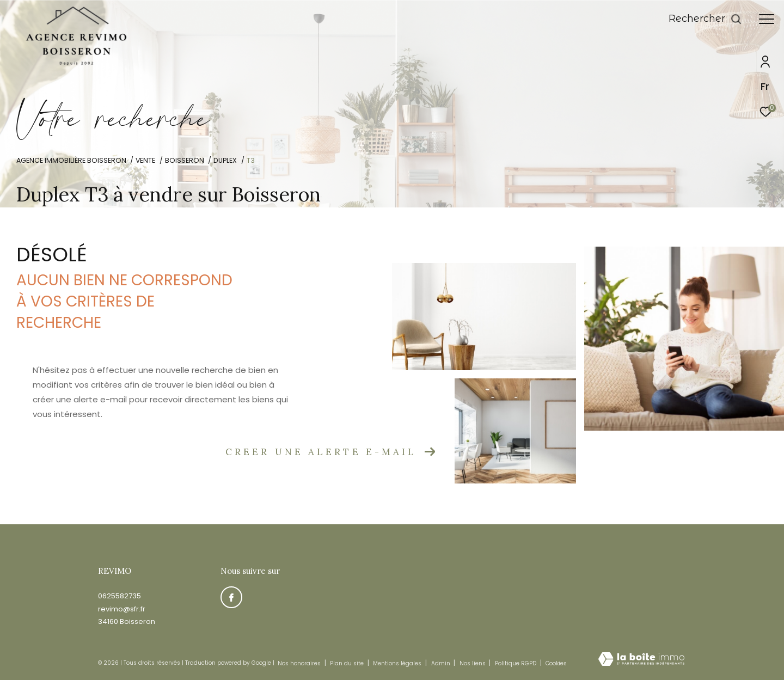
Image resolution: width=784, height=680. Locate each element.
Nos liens (473, 663)
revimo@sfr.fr (122, 609)
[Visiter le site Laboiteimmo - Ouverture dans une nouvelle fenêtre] (641, 660)
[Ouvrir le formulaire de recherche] (705, 19)
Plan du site (348, 663)
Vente (145, 160)
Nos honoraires (299, 663)
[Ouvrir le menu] (767, 19)
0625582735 (120, 596)
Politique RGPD (516, 663)
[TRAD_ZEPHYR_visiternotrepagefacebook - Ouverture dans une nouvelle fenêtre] (231, 597)
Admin (442, 663)
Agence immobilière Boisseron (71, 160)
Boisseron (185, 160)
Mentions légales (398, 663)
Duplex (225, 160)
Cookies (556, 664)
